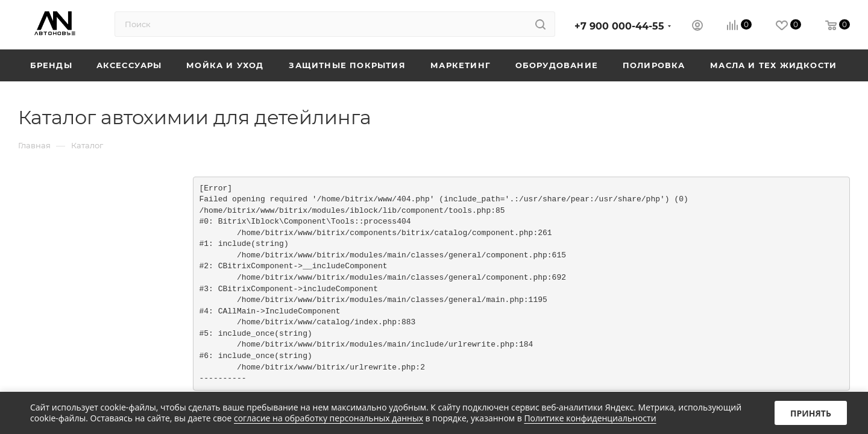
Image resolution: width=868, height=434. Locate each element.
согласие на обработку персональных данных (329, 418)
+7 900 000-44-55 (619, 26)
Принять (811, 413)
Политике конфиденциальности (590, 418)
